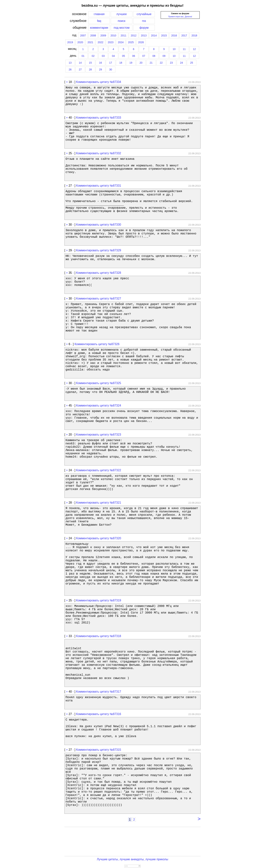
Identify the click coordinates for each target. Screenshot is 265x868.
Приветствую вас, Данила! (180, 17)
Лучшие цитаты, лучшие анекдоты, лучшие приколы (132, 859)
